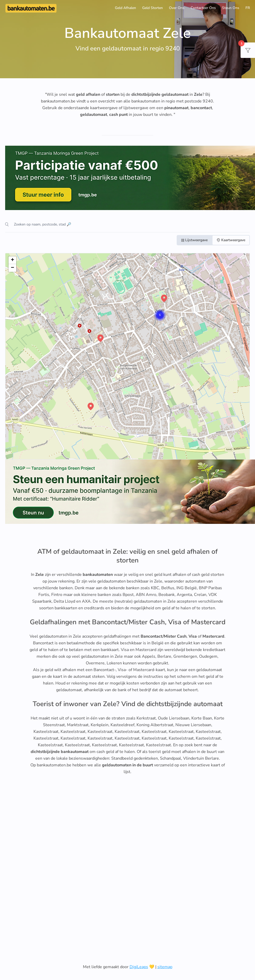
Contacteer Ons (203, 8)
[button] (155, 310)
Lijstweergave (194, 240)
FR (248, 8)
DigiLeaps (139, 967)
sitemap (165, 967)
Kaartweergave (231, 240)
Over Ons (177, 8)
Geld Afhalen (125, 8)
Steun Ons (231, 8)
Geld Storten (152, 8)
